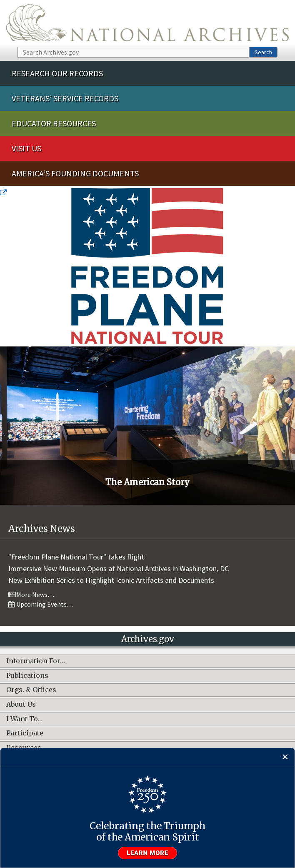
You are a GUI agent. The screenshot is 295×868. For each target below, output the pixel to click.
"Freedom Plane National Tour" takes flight (76, 557)
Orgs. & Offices (31, 690)
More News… (31, 595)
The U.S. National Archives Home (147, 23)
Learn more (147, 853)
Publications (27, 676)
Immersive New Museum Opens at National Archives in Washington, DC (119, 568)
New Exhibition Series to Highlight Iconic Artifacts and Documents (111, 580)
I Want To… (24, 719)
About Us (21, 705)
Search (263, 52)
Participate (25, 733)
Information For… (36, 661)
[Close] (285, 757)
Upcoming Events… (41, 604)
